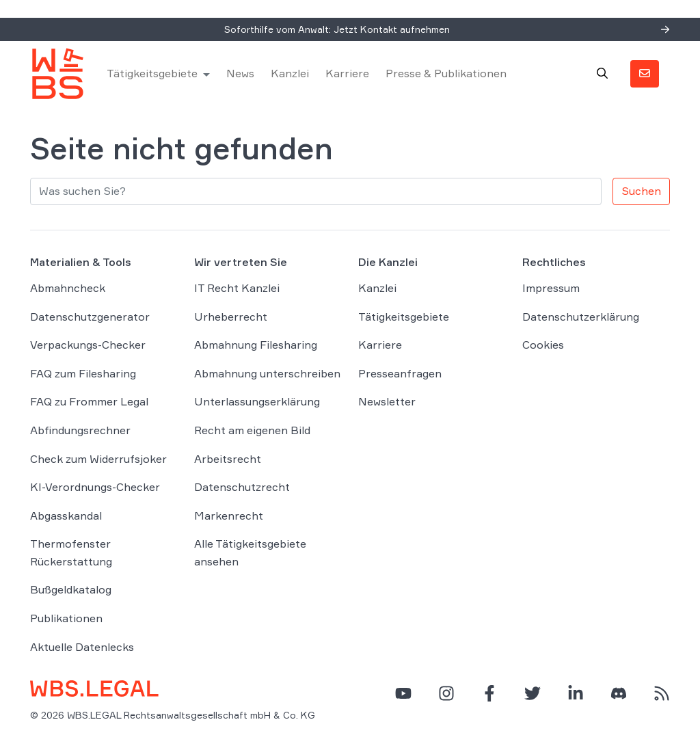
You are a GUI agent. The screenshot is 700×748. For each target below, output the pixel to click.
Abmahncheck (68, 288)
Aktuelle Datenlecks (82, 647)
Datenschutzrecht (242, 487)
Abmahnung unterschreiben (267, 373)
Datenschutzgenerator (90, 317)
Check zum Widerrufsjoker (98, 459)
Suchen (641, 191)
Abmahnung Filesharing (256, 345)
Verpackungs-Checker (88, 345)
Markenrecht (229, 516)
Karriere (347, 73)
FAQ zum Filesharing (83, 373)
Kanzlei (290, 73)
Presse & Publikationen (446, 73)
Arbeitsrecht (228, 459)
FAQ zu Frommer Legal (89, 401)
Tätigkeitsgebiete (152, 73)
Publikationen (66, 618)
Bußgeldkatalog (71, 589)
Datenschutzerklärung (581, 317)
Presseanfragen (400, 373)
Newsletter (387, 401)
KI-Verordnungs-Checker (95, 487)
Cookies (543, 345)
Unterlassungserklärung (257, 401)
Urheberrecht (231, 317)
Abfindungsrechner (80, 430)
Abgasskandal (66, 516)
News (240, 73)
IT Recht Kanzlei (237, 288)
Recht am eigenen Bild (252, 430)
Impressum (551, 288)
